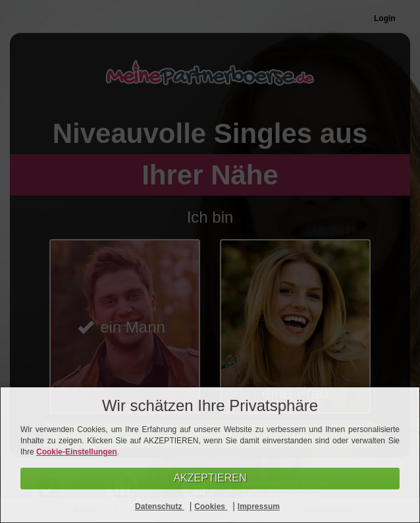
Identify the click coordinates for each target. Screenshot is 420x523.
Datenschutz (160, 507)
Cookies (211, 507)
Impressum (259, 507)
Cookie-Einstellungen (77, 452)
